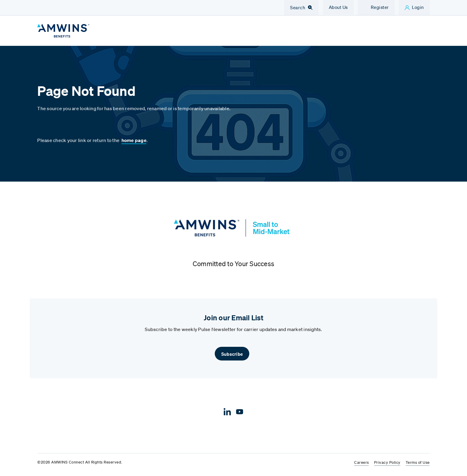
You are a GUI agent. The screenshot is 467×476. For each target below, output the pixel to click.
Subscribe (232, 354)
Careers (362, 463)
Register (380, 7)
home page (134, 140)
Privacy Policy (387, 463)
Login (418, 7)
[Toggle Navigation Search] (301, 8)
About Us (338, 7)
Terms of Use (418, 463)
